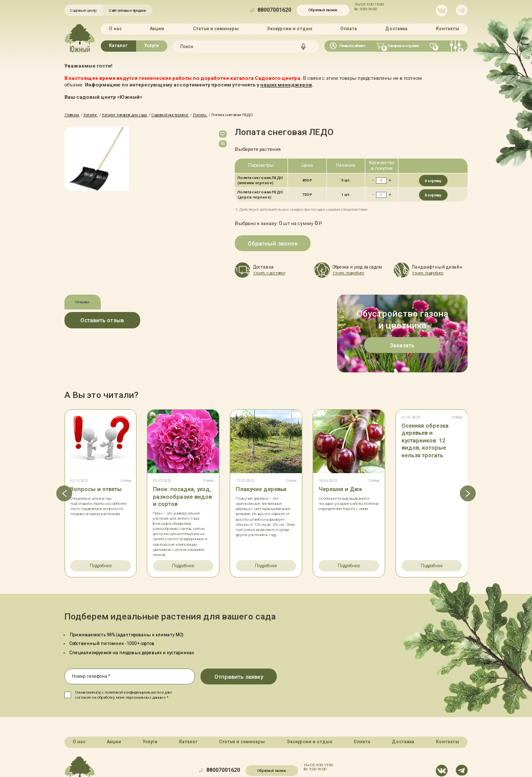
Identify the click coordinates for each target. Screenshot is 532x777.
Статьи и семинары (216, 29)
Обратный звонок (323, 10)
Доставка (396, 29)
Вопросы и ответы (96, 445)
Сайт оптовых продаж (128, 10)
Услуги (152, 46)
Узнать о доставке (269, 273)
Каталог (118, 46)
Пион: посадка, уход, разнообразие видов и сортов (182, 453)
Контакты (448, 29)
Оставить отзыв (102, 320)
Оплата (349, 29)
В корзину (433, 181)
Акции (157, 29)
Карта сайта (229, 749)
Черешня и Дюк (340, 445)
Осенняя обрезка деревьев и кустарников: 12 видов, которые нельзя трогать (425, 397)
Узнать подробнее (348, 273)
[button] (64, 449)
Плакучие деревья (261, 445)
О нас (115, 29)
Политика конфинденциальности (285, 749)
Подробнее (101, 522)
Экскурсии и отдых (290, 29)
